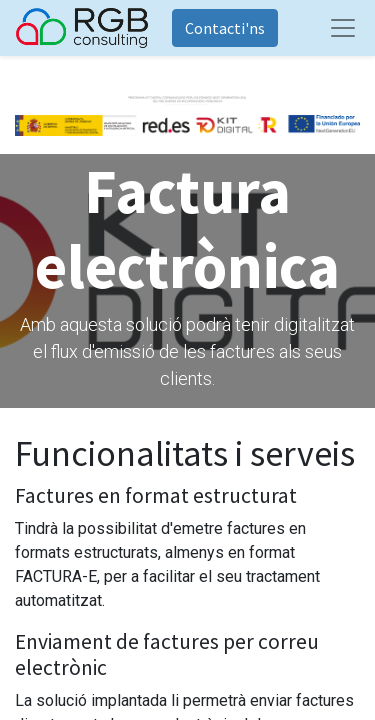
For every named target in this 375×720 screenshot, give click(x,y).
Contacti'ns (225, 28)
